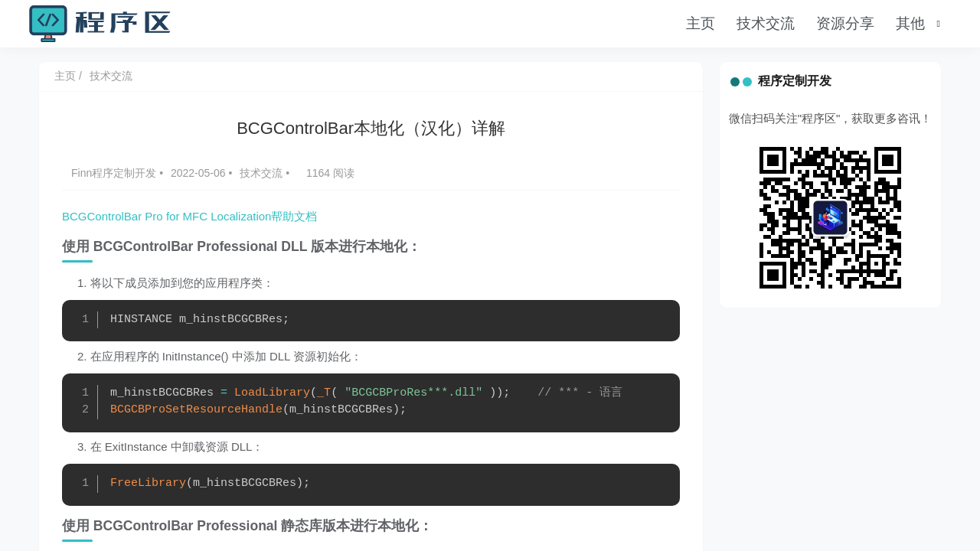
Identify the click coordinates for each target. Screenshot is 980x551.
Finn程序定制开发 (115, 173)
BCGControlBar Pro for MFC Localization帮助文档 (189, 216)
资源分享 (845, 23)
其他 (910, 23)
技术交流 (766, 23)
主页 (701, 23)
